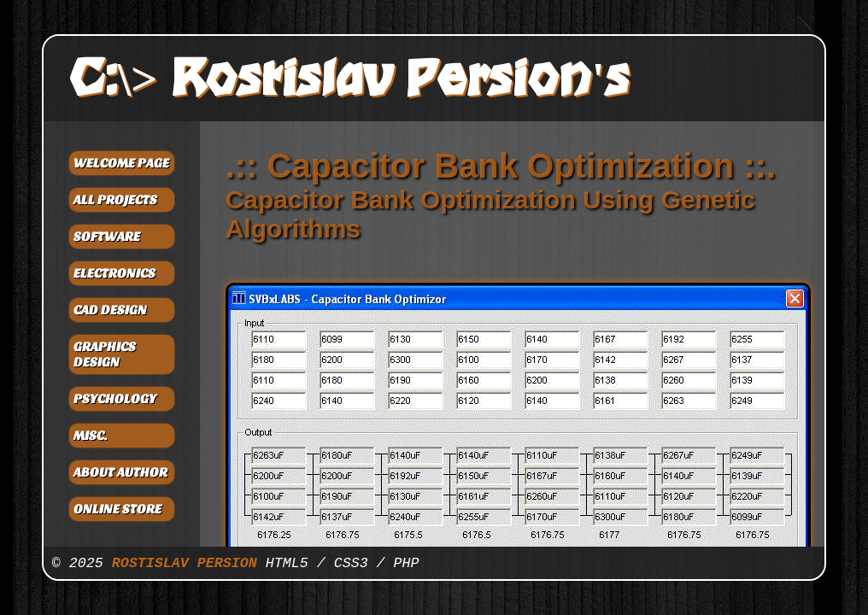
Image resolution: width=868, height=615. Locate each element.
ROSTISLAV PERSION (185, 563)
